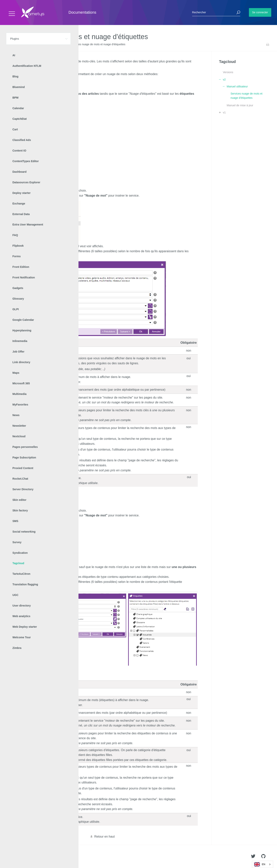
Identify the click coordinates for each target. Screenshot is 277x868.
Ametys (25, 857)
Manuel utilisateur (58, 44)
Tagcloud (35, 44)
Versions (228, 72)
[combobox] (263, 864)
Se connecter (260, 12)
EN (260, 864)
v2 (44, 44)
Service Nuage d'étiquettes (30, 88)
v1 (224, 112)
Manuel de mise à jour (240, 105)
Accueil (11, 44)
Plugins (23, 44)
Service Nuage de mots (28, 82)
